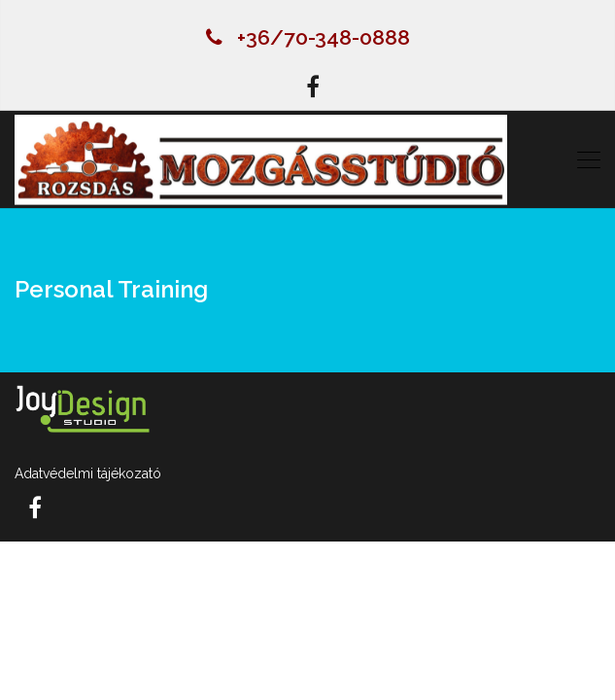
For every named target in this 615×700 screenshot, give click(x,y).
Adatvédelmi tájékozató (88, 473)
